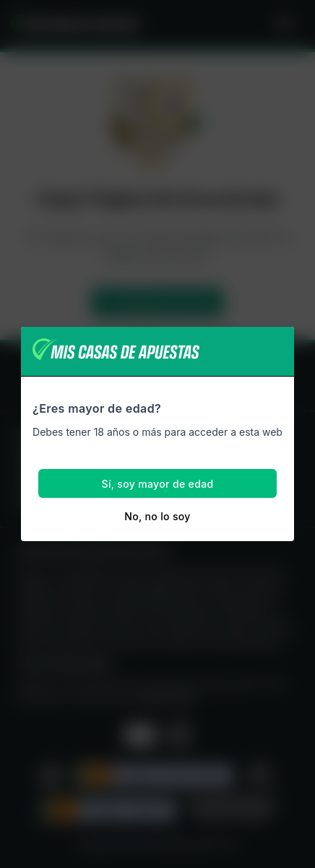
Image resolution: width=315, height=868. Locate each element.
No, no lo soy (157, 516)
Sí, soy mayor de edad (158, 484)
